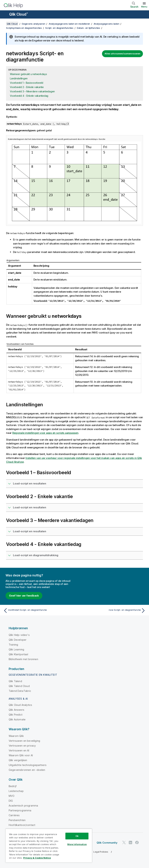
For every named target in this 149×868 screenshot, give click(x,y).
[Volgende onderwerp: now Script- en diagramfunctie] (111, 611)
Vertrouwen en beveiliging (24, 741)
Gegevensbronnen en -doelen (27, 770)
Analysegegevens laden (107, 24)
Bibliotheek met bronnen (23, 659)
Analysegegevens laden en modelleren (69, 24)
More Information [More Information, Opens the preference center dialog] (77, 844)
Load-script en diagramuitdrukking (36, 555)
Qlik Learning (16, 649)
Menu (144, 7)
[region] (49, 846)
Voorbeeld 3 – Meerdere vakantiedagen (32, 91)
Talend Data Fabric (20, 691)
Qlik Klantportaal (18, 654)
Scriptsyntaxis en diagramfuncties (24, 28)
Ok (77, 836)
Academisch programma (23, 806)
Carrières (14, 815)
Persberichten (17, 820)
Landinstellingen (19, 78)
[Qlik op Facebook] (137, 843)
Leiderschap (16, 791)
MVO (12, 796)
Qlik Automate (17, 719)
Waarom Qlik (16, 736)
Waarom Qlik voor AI (21, 755)
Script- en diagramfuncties (59, 28)
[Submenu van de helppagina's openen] (5, 15)
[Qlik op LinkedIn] (130, 843)
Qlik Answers (16, 710)
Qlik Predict (16, 715)
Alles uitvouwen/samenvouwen (122, 54)
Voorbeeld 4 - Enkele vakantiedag (29, 96)
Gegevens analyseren (33, 24)
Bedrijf (13, 786)
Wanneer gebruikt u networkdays (28, 74)
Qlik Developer (18, 640)
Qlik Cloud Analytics (20, 705)
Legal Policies (101, 852)
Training (13, 645)
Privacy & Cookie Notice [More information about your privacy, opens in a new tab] (37, 858)
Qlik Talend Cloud (19, 686)
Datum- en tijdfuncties (88, 28)
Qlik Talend (15, 681)
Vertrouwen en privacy (22, 746)
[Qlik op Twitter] (124, 843)
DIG (11, 801)
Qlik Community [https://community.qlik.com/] (107, 843)
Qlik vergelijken (18, 760)
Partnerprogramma (20, 810)
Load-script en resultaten (30, 483)
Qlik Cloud (19, 14)
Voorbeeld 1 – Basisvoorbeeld (27, 83)
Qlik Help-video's (19, 635)
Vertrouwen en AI (19, 750)
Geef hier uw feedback (24, 596)
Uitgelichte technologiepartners (28, 765)
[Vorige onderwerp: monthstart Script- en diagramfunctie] (38, 611)
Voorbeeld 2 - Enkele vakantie (27, 87)
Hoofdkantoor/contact (22, 825)
